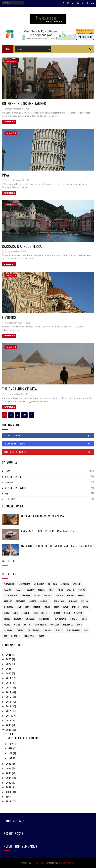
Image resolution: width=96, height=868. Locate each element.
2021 (9, 668)
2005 (9, 773)
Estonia (59, 596)
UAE (86, 630)
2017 (9, 687)
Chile (51, 590)
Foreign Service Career (16, 488)
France (81, 596)
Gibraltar (21, 601)
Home (8, 49)
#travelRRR (11, 62)
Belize (19, 590)
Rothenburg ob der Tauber (24, 103)
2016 (9, 692)
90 (24, 415)
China (60, 590)
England (48, 596)
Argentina (39, 584)
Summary (9, 483)
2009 (9, 725)
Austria (65, 584)
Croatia (71, 590)
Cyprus (82, 590)
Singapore (68, 625)
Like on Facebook (49, 436)
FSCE (6, 494)
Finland (71, 596)
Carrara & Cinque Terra (22, 246)
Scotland (55, 625)
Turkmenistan (73, 630)
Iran (19, 607)
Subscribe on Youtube (49, 452)
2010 (9, 720)
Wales (41, 636)
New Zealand (60, 619)
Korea (6, 613)
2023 (9, 659)
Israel (47, 607)
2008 (9, 730)
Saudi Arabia (40, 625)
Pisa (6, 175)
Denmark (26, 596)
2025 (9, 654)
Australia (53, 584)
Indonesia (8, 607)
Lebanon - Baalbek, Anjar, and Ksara (42, 515)
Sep (11, 748)
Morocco (30, 619)
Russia (27, 625)
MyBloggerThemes (66, 863)
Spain (79, 625)
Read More (9, 122)
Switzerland (33, 630)
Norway (74, 619)
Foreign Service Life (14, 477)
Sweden (20, 630)
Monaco (18, 619)
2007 (9, 764)
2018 (9, 683)
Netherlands (45, 619)
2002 (9, 782)
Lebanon (26, 613)
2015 (9, 697)
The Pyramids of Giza (20, 389)
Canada (41, 590)
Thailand (48, 630)
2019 (9, 678)
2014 (9, 702)
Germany (8, 601)
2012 (9, 711)
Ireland (37, 607)
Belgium (8, 590)
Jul (11, 753)
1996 (9, 801)
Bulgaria (30, 590)
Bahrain (77, 584)
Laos (16, 613)
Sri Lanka (8, 630)
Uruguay (15, 636)
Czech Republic (11, 596)
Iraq (27, 607)
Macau (67, 613)
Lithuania (55, 613)
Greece (33, 601)
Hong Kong (59, 601)
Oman (84, 619)
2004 (9, 778)
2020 (9, 673)
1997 (9, 796)
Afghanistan (24, 584)
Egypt (37, 596)
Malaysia (78, 613)
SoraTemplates (38, 863)
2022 (9, 664)
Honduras (45, 601)
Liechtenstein (40, 613)
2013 (9, 706)
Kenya (86, 607)
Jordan (75, 607)
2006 (9, 768)
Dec (11, 734)
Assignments (10, 499)
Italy (57, 607)
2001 (9, 787)
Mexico (7, 619)
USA (5, 636)
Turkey (59, 630)
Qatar (17, 625)
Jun (11, 758)
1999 (9, 792)
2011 (9, 715)
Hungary (73, 601)
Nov (11, 744)
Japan (65, 607)
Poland (7, 625)
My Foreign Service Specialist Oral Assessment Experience (57, 546)
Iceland (84, 601)
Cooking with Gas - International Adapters (48, 531)
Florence (9, 317)
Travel (8, 471)
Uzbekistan (29, 636)
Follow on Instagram (49, 444)
